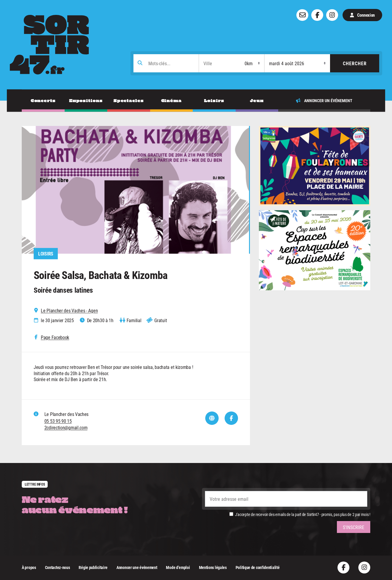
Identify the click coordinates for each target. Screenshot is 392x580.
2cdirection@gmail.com (66, 427)
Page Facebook (55, 337)
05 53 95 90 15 (58, 421)
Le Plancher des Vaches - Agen (69, 311)
